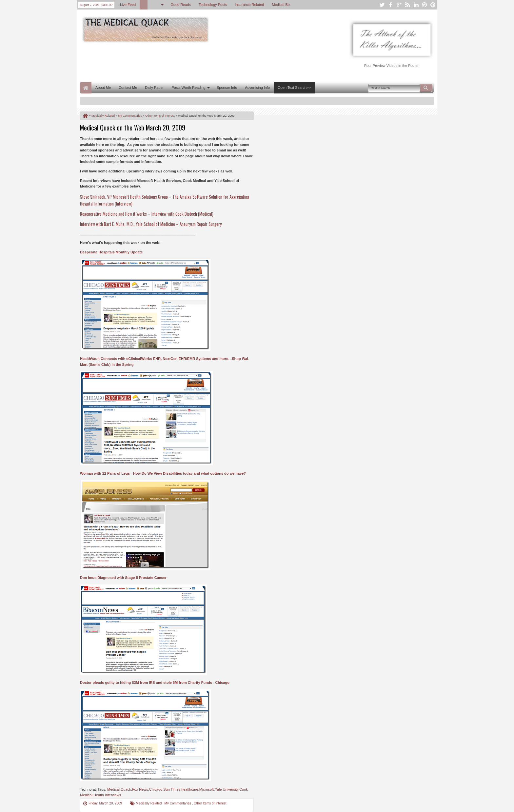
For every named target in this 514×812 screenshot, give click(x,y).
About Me (103, 88)
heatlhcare (190, 789)
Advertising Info (257, 88)
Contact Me (128, 88)
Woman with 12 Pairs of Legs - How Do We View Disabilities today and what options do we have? (163, 473)
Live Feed (128, 5)
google (399, 5)
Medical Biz (281, 5)
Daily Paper (154, 88)
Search (426, 88)
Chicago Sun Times (165, 789)
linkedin (416, 5)
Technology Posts (213, 5)
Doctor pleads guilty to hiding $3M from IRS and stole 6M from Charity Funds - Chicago (155, 683)
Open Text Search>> (294, 88)
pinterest (433, 5)
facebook (390, 5)
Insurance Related (249, 5)
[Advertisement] (199, 62)
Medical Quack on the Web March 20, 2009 (133, 128)
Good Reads (181, 5)
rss (407, 5)
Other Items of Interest (210, 803)
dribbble (425, 5)
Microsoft (207, 789)
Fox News (140, 789)
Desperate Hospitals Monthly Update (111, 252)
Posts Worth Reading (188, 88)
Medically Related (149, 803)
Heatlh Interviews (107, 795)
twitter (382, 5)
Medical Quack (119, 789)
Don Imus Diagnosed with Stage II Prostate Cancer (123, 578)
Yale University (227, 789)
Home (86, 88)
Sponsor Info (227, 88)
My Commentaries (178, 803)
